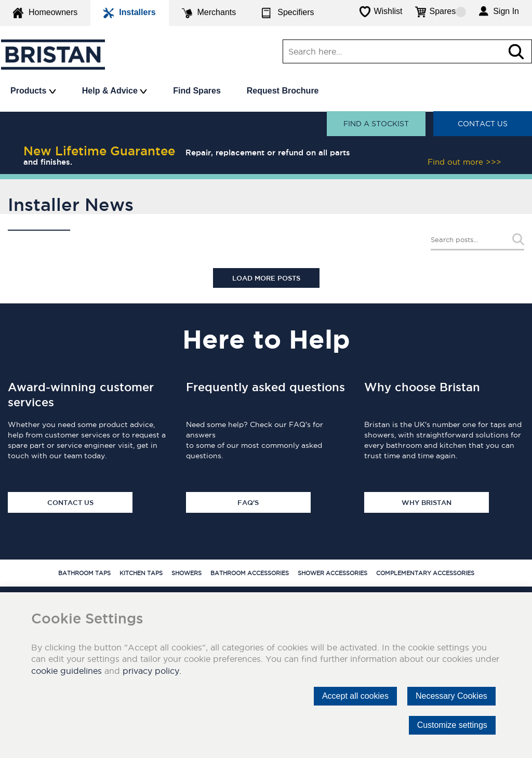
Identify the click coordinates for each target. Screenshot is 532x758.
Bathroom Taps (84, 573)
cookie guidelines (66, 671)
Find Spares (197, 91)
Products (33, 91)
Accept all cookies (355, 696)
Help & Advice (115, 91)
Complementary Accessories (425, 573)
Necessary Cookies (451, 696)
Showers (187, 573)
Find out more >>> (464, 162)
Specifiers (288, 13)
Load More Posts (266, 278)
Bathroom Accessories (250, 573)
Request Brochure (283, 91)
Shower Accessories (332, 573)
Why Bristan (427, 502)
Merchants (209, 13)
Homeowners (45, 13)
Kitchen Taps (141, 573)
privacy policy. (152, 671)
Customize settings (452, 725)
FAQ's (248, 502)
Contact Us (483, 124)
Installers (129, 13)
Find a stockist (376, 124)
